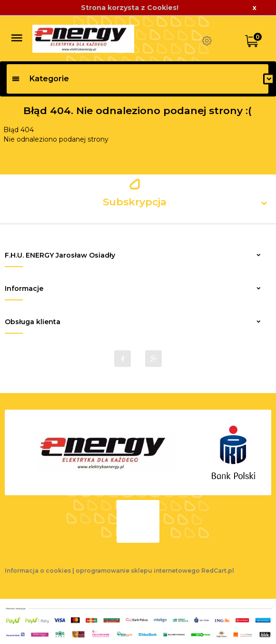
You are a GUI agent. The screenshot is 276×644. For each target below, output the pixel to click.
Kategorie (40, 79)
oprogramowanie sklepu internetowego (138, 571)
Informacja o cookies (38, 571)
